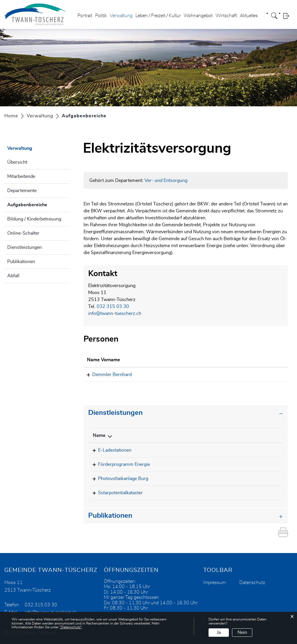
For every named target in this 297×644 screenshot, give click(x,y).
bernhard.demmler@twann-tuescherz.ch (221, 375)
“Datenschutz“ (71, 627)
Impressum (214, 583)
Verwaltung (121, 16)
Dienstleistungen (25, 247)
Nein (242, 632)
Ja (219, 632)
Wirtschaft (226, 16)
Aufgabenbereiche (39, 204)
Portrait (85, 16)
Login (288, 16)
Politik (101, 16)
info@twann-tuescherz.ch (115, 313)
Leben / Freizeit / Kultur (158, 16)
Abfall (13, 276)
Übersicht (17, 162)
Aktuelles (249, 16)
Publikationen (21, 262)
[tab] (186, 413)
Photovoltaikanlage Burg (118, 479)
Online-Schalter (23, 233)
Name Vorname (104, 360)
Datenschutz (252, 583)
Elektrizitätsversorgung (190, 450)
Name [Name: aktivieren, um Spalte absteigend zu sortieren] (99, 435)
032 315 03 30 (113, 307)
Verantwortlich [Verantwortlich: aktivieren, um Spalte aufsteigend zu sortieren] (182, 435)
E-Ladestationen (109, 450)
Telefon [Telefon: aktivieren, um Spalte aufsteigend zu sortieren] (243, 435)
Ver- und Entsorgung (166, 180)
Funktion (154, 360)
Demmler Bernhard (107, 375)
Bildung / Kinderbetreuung (34, 219)
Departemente (22, 191)
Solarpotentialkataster (115, 493)
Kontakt (188, 360)
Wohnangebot (198, 16)
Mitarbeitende (21, 176)
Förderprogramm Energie (119, 464)
